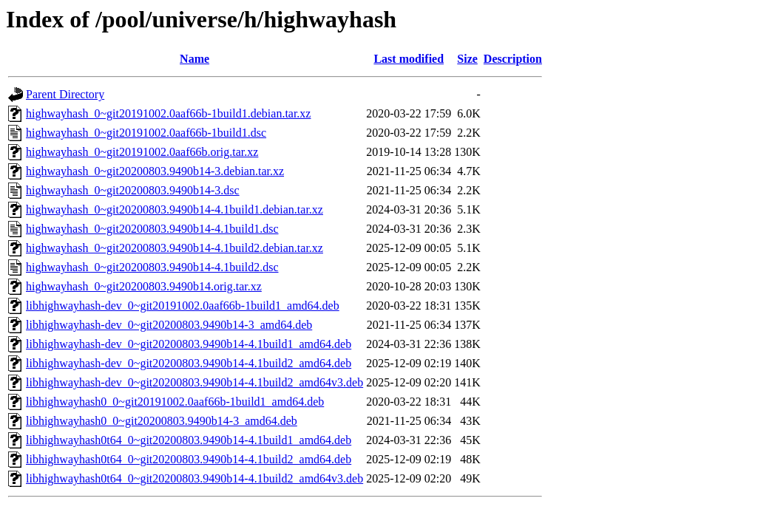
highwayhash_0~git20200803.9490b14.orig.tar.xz (144, 286)
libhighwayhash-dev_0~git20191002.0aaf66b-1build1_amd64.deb (183, 306)
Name (194, 59)
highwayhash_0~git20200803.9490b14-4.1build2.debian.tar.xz (175, 248)
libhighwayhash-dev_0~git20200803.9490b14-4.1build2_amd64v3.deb (194, 382)
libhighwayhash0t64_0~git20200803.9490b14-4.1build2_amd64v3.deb (194, 478)
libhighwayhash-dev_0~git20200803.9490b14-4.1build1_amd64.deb (189, 344)
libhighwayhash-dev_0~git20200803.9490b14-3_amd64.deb (169, 325)
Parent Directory (65, 94)
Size (467, 59)
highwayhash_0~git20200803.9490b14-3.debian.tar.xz (155, 171)
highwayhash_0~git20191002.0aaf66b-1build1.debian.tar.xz (168, 113)
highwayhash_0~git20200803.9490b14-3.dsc (133, 190)
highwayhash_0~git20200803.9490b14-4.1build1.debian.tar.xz (175, 209)
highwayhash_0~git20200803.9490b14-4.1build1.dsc (152, 229)
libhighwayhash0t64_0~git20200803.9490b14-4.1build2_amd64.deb (189, 459)
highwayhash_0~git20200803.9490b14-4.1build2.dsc (152, 267)
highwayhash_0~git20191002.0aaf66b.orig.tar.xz (142, 152)
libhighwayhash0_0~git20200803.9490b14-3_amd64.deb (162, 421)
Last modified (409, 59)
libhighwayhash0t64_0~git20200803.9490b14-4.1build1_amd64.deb (189, 440)
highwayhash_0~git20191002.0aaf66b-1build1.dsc (146, 133)
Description (513, 59)
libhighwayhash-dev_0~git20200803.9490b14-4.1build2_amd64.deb (189, 363)
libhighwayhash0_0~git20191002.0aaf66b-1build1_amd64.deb (175, 402)
